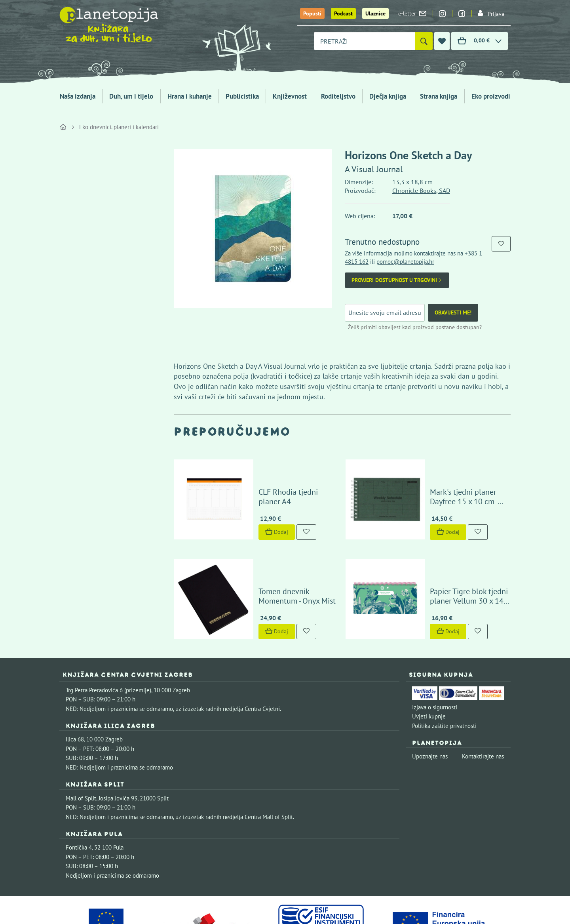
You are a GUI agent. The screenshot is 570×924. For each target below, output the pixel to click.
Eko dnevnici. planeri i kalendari (119, 127)
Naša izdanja (78, 96)
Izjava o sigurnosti (435, 657)
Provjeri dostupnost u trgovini (397, 280)
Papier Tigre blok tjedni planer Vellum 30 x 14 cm (458, 546)
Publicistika (242, 96)
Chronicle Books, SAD (421, 191)
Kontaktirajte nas (483, 707)
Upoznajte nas (430, 707)
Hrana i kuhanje (190, 96)
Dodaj (254, 507)
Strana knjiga (439, 96)
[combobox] (364, 41)
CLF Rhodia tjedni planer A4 (282, 476)
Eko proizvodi (491, 96)
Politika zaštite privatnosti (444, 676)
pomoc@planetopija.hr (405, 262)
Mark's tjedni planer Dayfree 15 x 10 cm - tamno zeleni (454, 472)
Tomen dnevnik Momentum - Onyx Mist (283, 546)
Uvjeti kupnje (429, 666)
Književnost (290, 96)
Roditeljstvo (338, 96)
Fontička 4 (79, 797)
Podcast (343, 13)
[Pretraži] (424, 41)
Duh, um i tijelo (131, 96)
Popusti (312, 13)
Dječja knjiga (388, 96)
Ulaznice (375, 13)
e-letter (412, 13)
